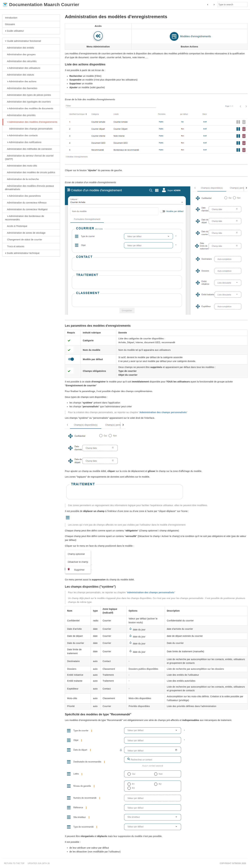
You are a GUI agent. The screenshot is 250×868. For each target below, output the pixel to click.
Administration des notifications (23, 142)
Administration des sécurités (21, 61)
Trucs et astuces (15, 246)
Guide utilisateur (14, 31)
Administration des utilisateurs (23, 68)
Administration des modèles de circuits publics (30, 173)
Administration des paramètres (23, 196)
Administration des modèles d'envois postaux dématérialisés (29, 188)
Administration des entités (20, 48)
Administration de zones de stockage (25, 233)
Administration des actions (21, 82)
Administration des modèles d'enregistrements (31, 122)
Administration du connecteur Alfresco (26, 203)
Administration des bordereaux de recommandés (24, 218)
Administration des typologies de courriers (28, 102)
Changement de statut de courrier (24, 240)
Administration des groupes (20, 55)
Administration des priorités (20, 115)
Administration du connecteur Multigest (26, 210)
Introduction (11, 18)
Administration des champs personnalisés (29, 129)
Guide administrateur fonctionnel (23, 41)
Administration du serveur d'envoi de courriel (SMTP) (29, 157)
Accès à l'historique (16, 226)
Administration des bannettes (21, 88)
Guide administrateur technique (22, 253)
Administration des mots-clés (21, 166)
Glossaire (10, 24)
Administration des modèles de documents (29, 109)
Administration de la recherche (22, 179)
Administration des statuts (20, 75)
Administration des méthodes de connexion (28, 149)
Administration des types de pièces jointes (28, 95)
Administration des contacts (21, 136)
